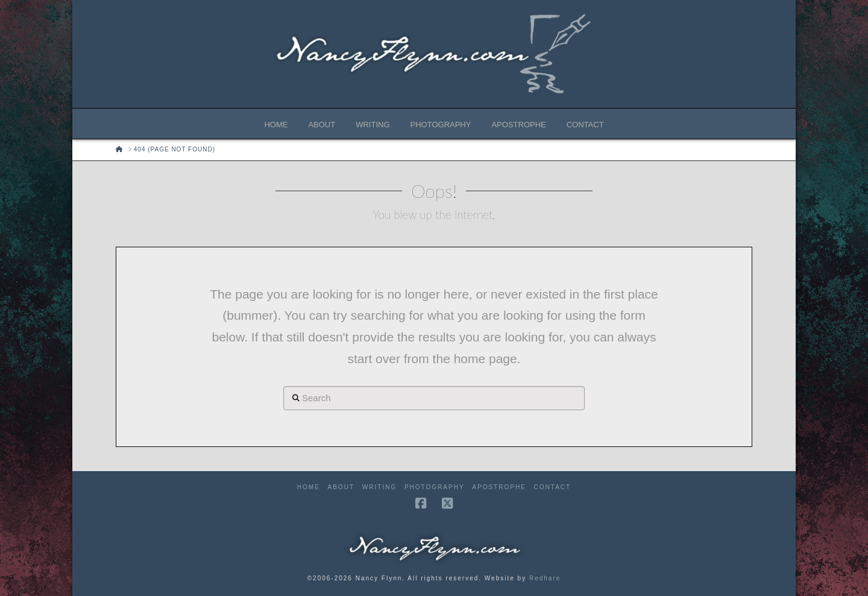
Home (309, 487)
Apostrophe (499, 487)
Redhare (545, 578)
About (341, 487)
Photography (435, 487)
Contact (553, 487)
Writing (379, 487)
